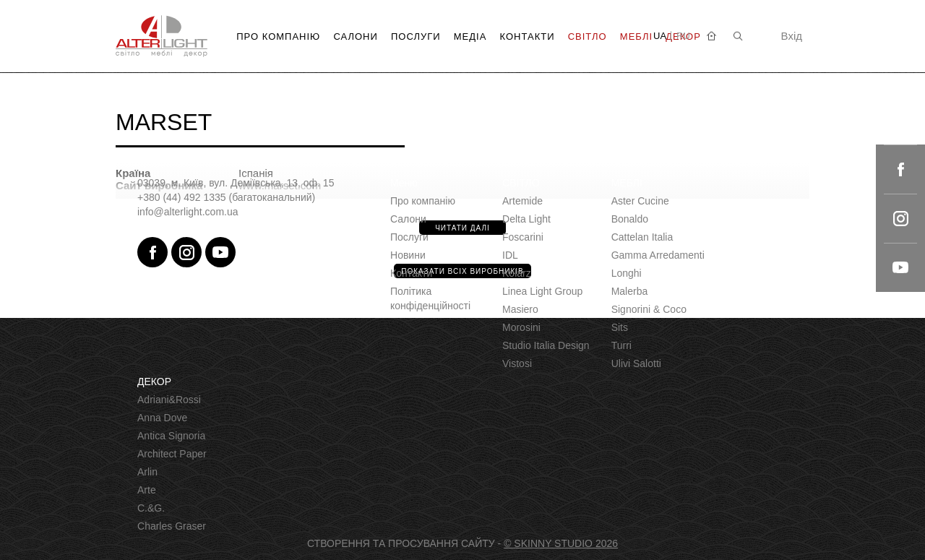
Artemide (522, 201)
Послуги (416, 36)
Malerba (630, 291)
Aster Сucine (640, 201)
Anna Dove (162, 418)
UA (660, 36)
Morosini (521, 327)
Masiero (520, 309)
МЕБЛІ (627, 183)
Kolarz (517, 273)
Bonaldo (630, 219)
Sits (620, 327)
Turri (621, 345)
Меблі (636, 36)
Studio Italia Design (546, 345)
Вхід (784, 36)
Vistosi (517, 363)
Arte (147, 490)
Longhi (627, 273)
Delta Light (526, 219)
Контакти (528, 36)
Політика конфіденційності (430, 298)
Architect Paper (172, 454)
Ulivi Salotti (636, 363)
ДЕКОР (154, 382)
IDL (510, 255)
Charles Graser (172, 526)
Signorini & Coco (649, 309)
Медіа (470, 36)
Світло (588, 36)
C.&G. (151, 508)
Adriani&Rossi (169, 400)
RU (683, 36)
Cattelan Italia (642, 237)
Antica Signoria (171, 436)
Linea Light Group (542, 291)
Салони (355, 36)
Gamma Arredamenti (658, 255)
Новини (408, 255)
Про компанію (278, 36)
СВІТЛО (521, 183)
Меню (404, 183)
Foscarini (523, 237)
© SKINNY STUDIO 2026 (561, 543)
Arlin (147, 472)
